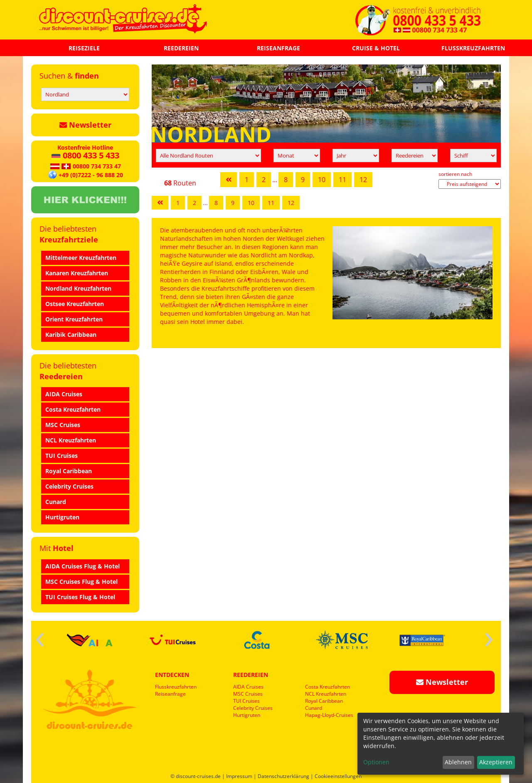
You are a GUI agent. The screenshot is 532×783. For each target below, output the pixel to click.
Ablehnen (458, 762)
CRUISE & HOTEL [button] (376, 48)
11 (342, 180)
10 (322, 180)
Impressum (239, 776)
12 (363, 180)
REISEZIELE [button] (84, 48)
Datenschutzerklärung (283, 776)
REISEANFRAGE (278, 48)
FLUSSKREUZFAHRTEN (473, 48)
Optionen (376, 762)
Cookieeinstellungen (338, 776)
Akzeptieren (496, 762)
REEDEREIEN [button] (181, 48)
